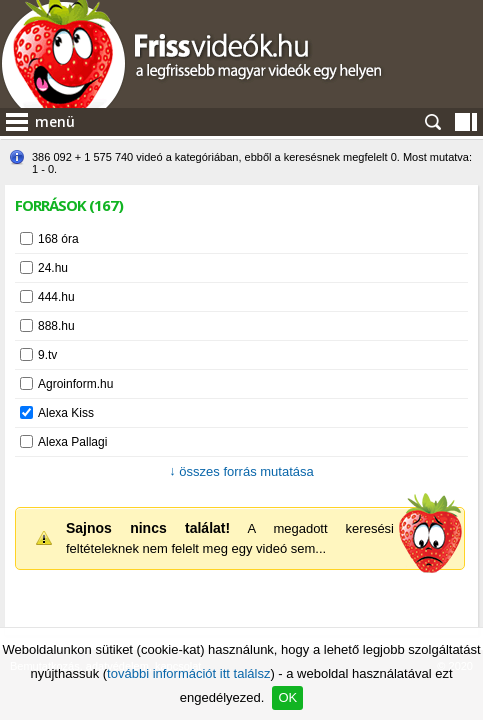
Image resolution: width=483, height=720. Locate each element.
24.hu (53, 268)
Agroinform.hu (75, 384)
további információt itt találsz (188, 673)
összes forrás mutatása (241, 471)
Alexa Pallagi (72, 442)
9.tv (47, 355)
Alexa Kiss (66, 413)
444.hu (56, 297)
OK (287, 697)
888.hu (56, 326)
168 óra (58, 239)
